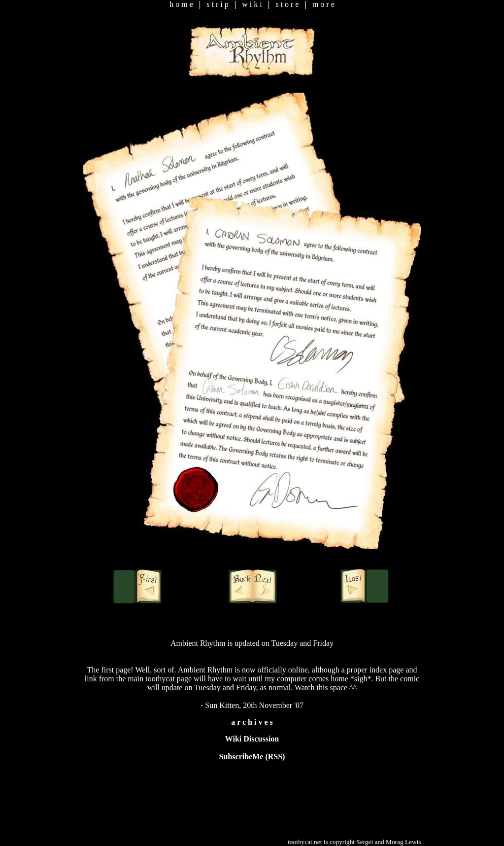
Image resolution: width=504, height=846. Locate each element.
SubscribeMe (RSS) (252, 757)
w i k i (252, 4)
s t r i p (217, 4)
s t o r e (287, 4)
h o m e (181, 4)
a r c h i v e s (252, 722)
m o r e (323, 4)
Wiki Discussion (252, 739)
